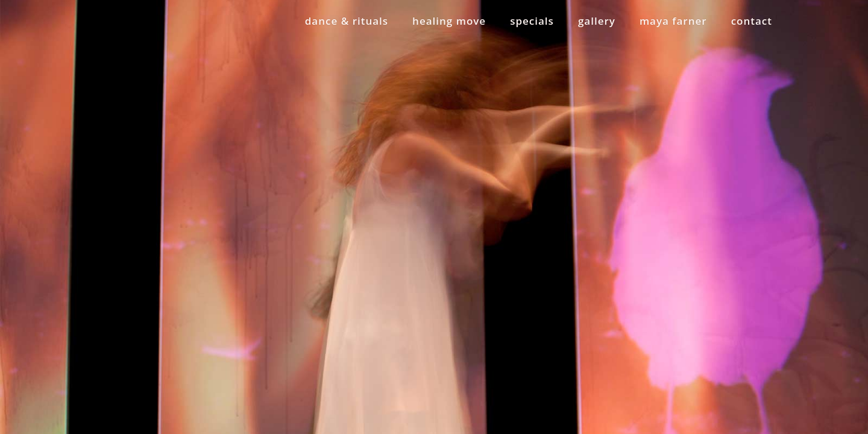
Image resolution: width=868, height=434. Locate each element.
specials (532, 21)
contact (752, 21)
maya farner (673, 21)
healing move (449, 21)
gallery (597, 21)
